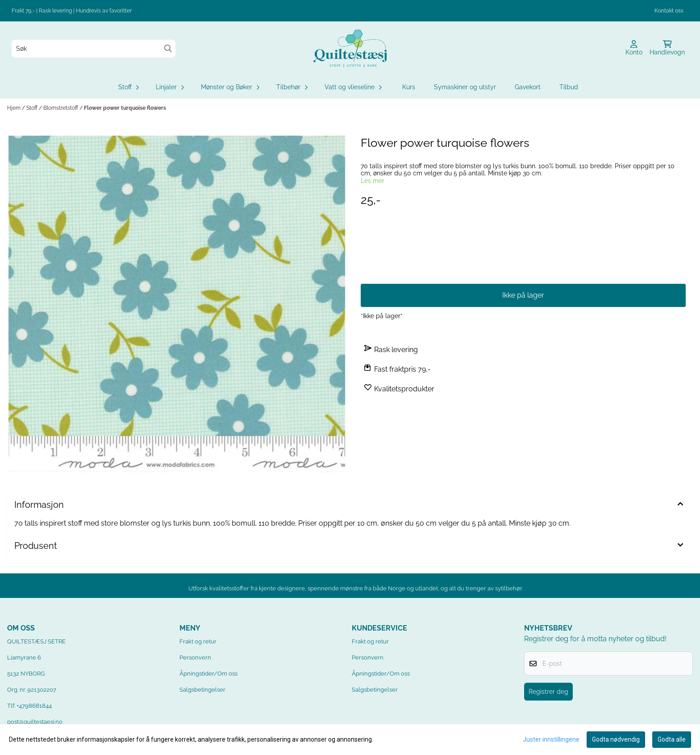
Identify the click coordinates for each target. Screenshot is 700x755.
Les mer (373, 181)
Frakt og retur (198, 641)
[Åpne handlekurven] (667, 49)
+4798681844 (34, 706)
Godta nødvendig (616, 739)
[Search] (168, 48)
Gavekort (528, 87)
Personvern (195, 658)
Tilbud (569, 87)
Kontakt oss (669, 11)
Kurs (409, 87)
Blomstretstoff (61, 108)
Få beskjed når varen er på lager (523, 265)
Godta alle (672, 739)
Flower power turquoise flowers (125, 108)
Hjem (15, 108)
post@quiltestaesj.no (35, 722)
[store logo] (350, 48)
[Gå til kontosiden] (634, 49)
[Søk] (94, 49)
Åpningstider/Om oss (208, 674)
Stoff (33, 108)
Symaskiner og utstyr (465, 87)
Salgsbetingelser (202, 690)
